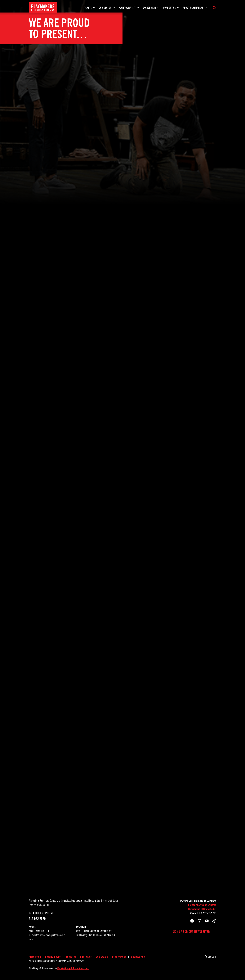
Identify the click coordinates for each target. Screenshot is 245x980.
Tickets (88, 9)
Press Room (35, 957)
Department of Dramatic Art (202, 909)
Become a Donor (53, 957)
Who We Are (102, 957)
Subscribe (71, 957)
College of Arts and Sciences (202, 905)
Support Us (169, 9)
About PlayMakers (193, 9)
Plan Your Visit (127, 9)
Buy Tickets (86, 957)
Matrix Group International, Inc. (73, 968)
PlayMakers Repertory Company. (52, 961)
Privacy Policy (119, 957)
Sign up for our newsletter (191, 932)
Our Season (105, 9)
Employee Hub (138, 957)
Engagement (149, 9)
